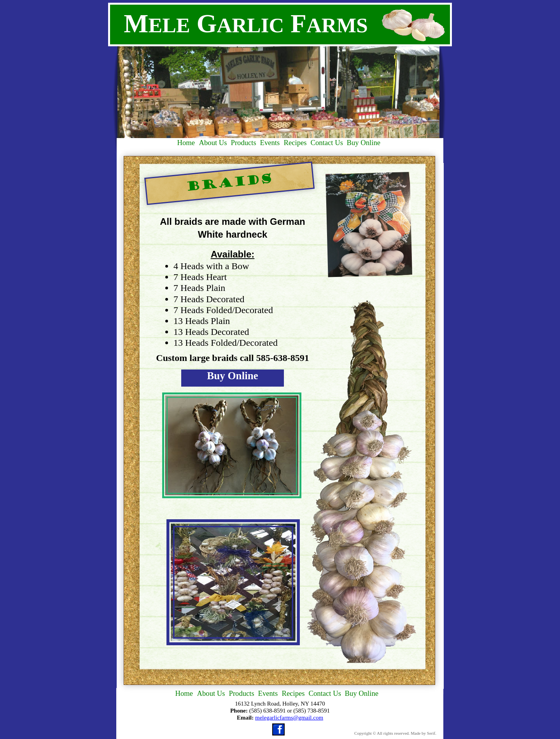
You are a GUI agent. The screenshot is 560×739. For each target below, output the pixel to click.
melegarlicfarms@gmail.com (289, 718)
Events (268, 693)
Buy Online (232, 376)
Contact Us (325, 693)
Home (184, 693)
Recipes (293, 693)
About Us (211, 693)
